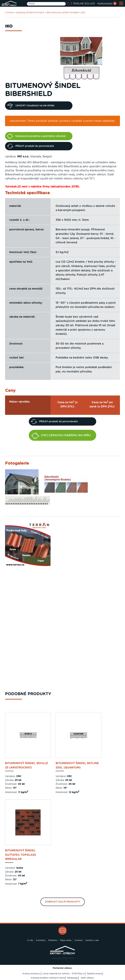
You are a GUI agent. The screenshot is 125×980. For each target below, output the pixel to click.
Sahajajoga (72, 978)
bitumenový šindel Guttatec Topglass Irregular (20, 855)
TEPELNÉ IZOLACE (84, 4)
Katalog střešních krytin (30, 13)
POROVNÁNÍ (107, 4)
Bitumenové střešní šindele (63, 13)
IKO (83, 13)
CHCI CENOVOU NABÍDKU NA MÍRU (61, 436)
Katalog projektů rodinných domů (48, 978)
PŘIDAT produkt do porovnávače (30, 146)
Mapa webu (66, 940)
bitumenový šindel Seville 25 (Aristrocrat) (27, 765)
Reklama (53, 940)
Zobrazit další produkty (63, 902)
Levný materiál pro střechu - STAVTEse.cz (64, 974)
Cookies (79, 940)
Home (10, 13)
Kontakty (41, 940)
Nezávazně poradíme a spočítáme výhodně (36, 136)
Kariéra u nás (92, 940)
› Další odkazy (87, 978)
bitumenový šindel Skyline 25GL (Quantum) (77, 765)
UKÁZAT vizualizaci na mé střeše (31, 106)
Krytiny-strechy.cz (32, 974)
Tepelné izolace (94, 974)
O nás (30, 940)
